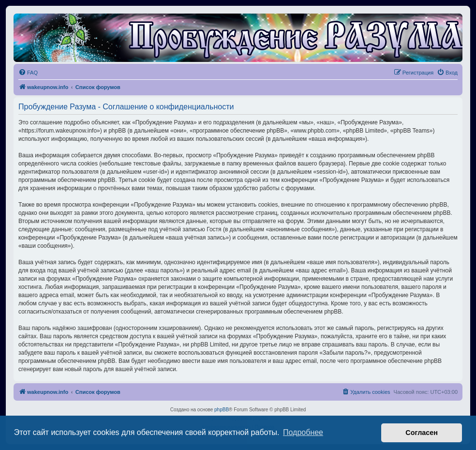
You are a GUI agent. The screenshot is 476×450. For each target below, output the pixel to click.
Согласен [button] (422, 433)
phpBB (222, 410)
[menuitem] (28, 73)
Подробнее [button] (303, 432)
